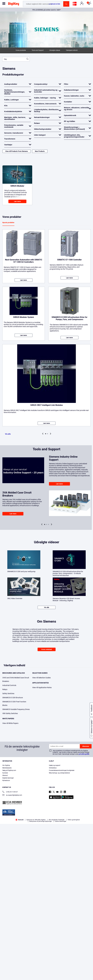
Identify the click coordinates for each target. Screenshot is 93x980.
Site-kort (5, 775)
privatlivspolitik (84, 754)
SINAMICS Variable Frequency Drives (16, 709)
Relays (5, 689)
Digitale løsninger (8, 778)
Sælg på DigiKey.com (9, 770)
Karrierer (5, 773)
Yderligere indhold (72, 50)
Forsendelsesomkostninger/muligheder (62, 770)
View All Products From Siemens (17, 151)
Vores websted (46, 649)
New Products (40, 151)
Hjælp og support (55, 765)
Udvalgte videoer (55, 50)
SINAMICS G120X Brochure (13, 698)
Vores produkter (21, 50)
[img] (14, 4)
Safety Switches (8, 693)
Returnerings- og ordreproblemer (59, 773)
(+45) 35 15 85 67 (10, 792)
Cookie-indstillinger (60, 821)
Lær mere (17, 201)
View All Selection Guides (41, 678)
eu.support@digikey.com (12, 795)
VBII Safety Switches (10, 713)
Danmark (20, 820)
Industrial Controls (9, 685)
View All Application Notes (42, 687)
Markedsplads (7, 768)
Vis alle (8, 434)
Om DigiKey (6, 765)
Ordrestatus (53, 768)
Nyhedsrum (6, 780)
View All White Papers (10, 723)
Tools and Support (38, 50)
